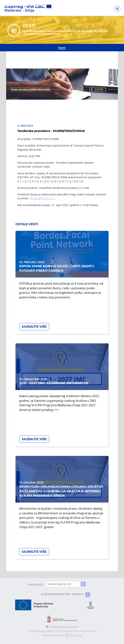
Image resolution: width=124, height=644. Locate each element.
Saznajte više (34, 327)
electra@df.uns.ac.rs (43, 198)
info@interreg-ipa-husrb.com (62, 627)
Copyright (39, 631)
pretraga (36, 585)
